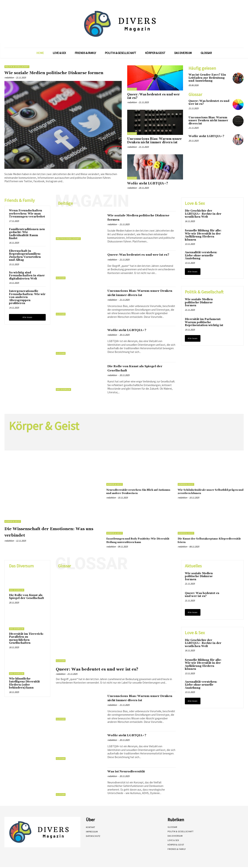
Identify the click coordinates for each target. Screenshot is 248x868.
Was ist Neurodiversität (131, 772)
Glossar (132, 89)
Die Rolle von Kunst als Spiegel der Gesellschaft (138, 369)
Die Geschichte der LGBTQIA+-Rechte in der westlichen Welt (203, 215)
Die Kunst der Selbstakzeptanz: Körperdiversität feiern (203, 541)
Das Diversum (63, 390)
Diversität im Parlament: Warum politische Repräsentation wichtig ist (204, 323)
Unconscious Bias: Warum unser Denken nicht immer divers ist (155, 141)
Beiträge (65, 204)
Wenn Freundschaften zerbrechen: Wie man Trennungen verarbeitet (27, 215)
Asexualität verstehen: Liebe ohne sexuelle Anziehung (201, 256)
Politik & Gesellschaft (17, 67)
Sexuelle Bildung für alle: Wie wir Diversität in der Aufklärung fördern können (203, 236)
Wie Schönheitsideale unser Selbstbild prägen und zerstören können (210, 492)
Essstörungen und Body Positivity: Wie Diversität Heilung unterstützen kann (139, 541)
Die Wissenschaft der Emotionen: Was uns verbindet (52, 532)
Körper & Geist (13, 522)
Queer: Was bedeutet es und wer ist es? (154, 96)
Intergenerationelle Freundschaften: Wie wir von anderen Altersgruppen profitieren (27, 298)
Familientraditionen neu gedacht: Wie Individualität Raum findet (27, 235)
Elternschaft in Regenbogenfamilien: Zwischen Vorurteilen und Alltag (25, 256)
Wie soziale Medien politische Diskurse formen (50, 76)
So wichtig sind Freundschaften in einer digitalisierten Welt (27, 276)
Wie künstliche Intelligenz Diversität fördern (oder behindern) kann (24, 684)
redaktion (9, 84)
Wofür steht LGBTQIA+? (148, 184)
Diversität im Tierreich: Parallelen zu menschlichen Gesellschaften (26, 639)
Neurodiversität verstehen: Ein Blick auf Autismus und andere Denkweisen (137, 492)
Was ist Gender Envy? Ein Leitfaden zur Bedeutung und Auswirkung (207, 78)
